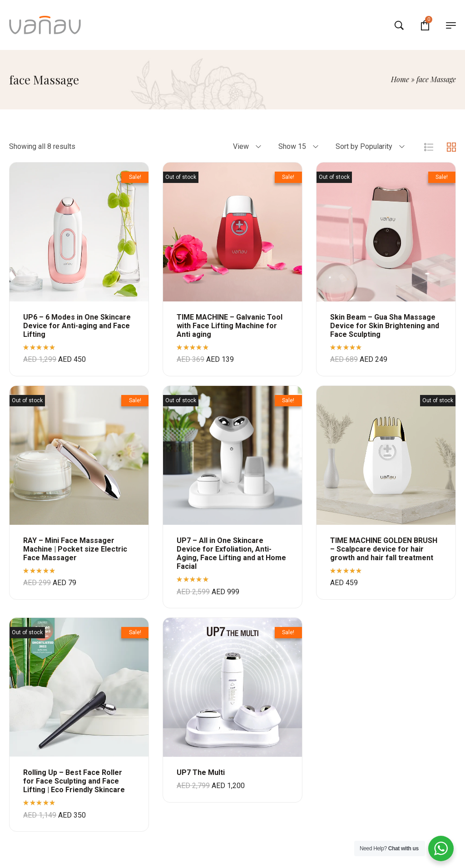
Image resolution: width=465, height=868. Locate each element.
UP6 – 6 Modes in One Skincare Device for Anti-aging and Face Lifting (77, 326)
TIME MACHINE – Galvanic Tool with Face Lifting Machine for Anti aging (230, 326)
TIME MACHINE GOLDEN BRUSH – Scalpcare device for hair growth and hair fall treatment (384, 549)
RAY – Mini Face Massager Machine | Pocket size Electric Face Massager (75, 549)
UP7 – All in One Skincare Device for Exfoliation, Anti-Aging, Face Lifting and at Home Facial (231, 554)
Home (400, 79)
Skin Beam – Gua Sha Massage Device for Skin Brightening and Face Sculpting (385, 326)
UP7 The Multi (201, 772)
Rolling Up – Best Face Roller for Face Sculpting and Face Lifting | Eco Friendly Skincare (74, 781)
